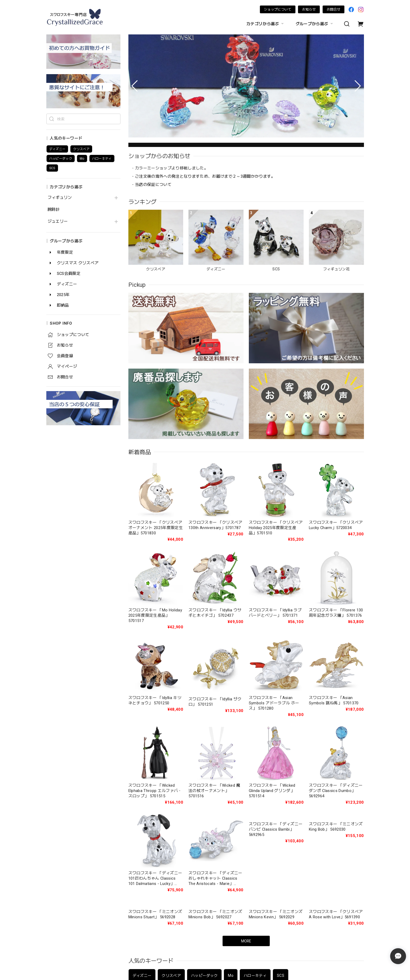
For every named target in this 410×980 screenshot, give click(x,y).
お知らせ (309, 9)
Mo (231, 829)
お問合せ (334, 9)
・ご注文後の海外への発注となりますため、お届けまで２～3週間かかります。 (203, 176)
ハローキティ (255, 829)
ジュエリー (58, 221)
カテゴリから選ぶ (266, 24)
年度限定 (140, 900)
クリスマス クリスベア (179, 900)
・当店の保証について (151, 185)
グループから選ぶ (315, 24)
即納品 (304, 900)
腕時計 (54, 210)
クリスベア (171, 829)
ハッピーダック (204, 829)
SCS (281, 829)
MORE (246, 794)
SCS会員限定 (221, 900)
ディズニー (142, 829)
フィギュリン (60, 198)
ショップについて (278, 9)
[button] (135, 86)
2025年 (280, 900)
